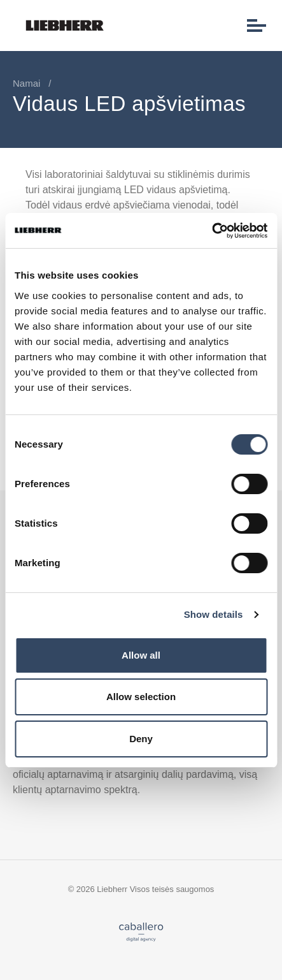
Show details (214, 614)
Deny (141, 739)
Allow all (141, 655)
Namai (26, 83)
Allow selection (141, 697)
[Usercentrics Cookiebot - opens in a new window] (212, 231)
